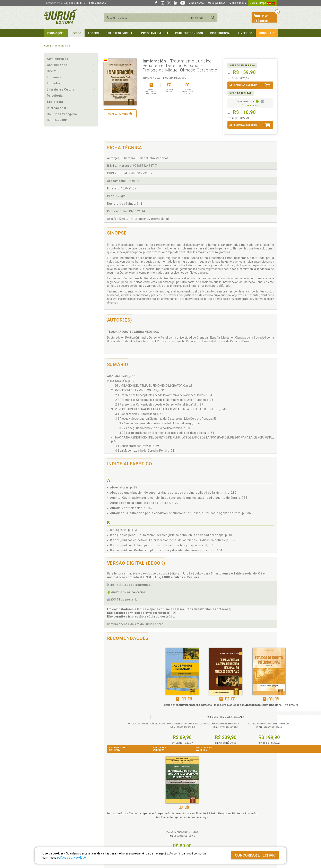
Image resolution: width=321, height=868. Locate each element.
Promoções (56, 33)
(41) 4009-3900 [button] (66, 3)
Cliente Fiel (167, 804)
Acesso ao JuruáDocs (174, 829)
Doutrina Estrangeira (62, 114)
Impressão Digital (55, 808)
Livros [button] (76, 33)
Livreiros (245, 33)
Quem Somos (52, 804)
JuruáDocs (169, 825)
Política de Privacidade (116, 804)
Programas (169, 800)
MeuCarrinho (261, 18)
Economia (54, 77)
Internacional (57, 108)
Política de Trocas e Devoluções (122, 808)
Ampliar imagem (120, 114)
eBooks (93, 33)
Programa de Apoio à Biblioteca (180, 817)
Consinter (267, 33)
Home (47, 46)
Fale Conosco (52, 826)
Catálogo (224, 804)
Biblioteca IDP (57, 120)
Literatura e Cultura (61, 90)
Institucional (221, 33)
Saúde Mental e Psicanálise (125, 705)
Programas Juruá (155, 33)
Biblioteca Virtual (117, 821)
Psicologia (55, 96)
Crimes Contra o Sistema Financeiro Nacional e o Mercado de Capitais (169, 709)
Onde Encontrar (53, 821)
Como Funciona (112, 829)
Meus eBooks (238, 3)
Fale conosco (98, 3)
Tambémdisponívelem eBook (121, 699)
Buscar (213, 18)
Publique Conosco (189, 33)
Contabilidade (57, 65)
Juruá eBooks (52, 817)
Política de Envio (112, 813)
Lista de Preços (228, 808)
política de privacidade (71, 858)
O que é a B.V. (111, 825)
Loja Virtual (197, 18)
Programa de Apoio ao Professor (180, 813)
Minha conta (196, 3)
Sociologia (55, 102)
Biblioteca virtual (120, 33)
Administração (58, 59)
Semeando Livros (171, 808)
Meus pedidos (217, 3)
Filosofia (53, 83)
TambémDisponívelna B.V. (127, 699)
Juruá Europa (263, 3)
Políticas (110, 800)
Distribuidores (227, 813)
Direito (52, 71)
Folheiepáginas (133, 699)
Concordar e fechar (255, 855)
